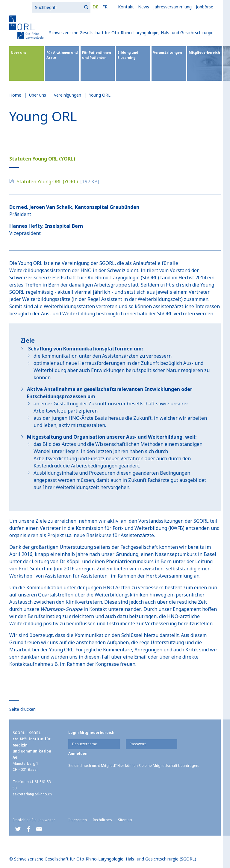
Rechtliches (102, 820)
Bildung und (133, 55)
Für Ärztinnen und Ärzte (62, 55)
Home (15, 95)
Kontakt (64, 7)
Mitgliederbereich (204, 52)
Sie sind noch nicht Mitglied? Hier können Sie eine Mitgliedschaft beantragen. (134, 766)
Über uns (19, 52)
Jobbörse (143, 7)
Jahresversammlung (111, 7)
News (82, 7)
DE (34, 7)
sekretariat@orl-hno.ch (32, 794)
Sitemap (125, 820)
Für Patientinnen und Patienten (96, 55)
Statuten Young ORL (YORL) (47, 182)
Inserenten (78, 820)
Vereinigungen (68, 95)
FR (43, 7)
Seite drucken (22, 709)
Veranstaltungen (167, 52)
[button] (18, 829)
